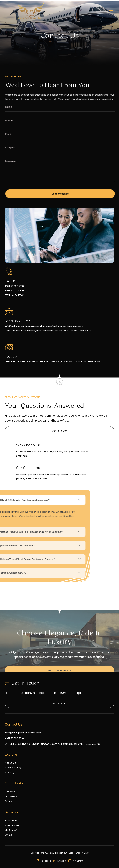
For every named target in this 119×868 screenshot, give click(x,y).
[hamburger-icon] (111, 13)
